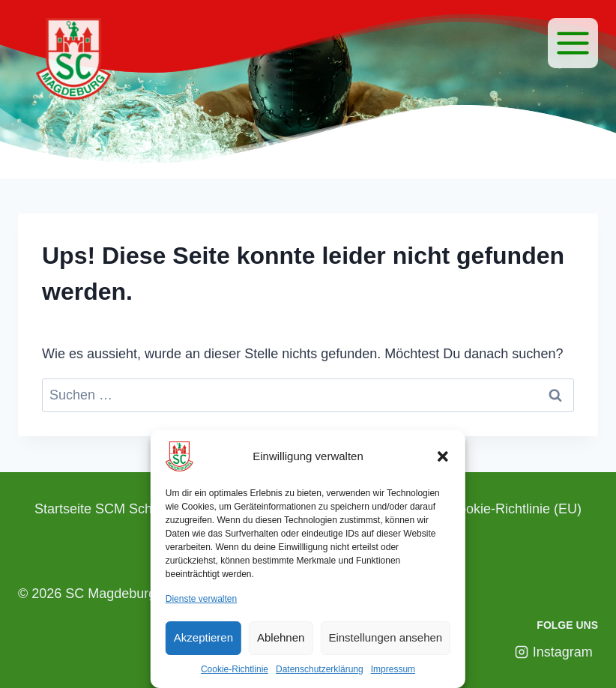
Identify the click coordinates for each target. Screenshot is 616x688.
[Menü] (573, 43)
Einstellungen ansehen (385, 637)
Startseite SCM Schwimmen (118, 509)
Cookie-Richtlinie (235, 669)
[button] (443, 456)
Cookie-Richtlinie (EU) (515, 509)
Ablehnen (281, 637)
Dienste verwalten (201, 599)
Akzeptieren (203, 637)
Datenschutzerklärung (320, 669)
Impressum (393, 669)
